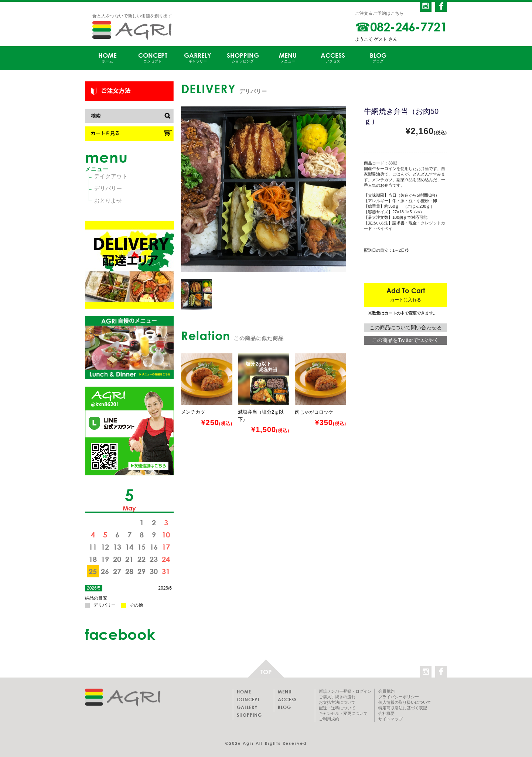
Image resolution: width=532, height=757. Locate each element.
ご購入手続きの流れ (337, 697)
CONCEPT (153, 58)
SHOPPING (243, 58)
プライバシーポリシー (399, 697)
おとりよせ (108, 201)
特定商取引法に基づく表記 (403, 708)
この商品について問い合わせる (406, 327)
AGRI (132, 30)
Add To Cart (406, 294)
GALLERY (247, 707)
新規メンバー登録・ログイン (345, 691)
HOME (108, 58)
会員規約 (386, 691)
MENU (288, 58)
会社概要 (386, 713)
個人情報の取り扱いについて (405, 702)
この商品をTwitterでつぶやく (405, 340)
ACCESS (333, 58)
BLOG (378, 58)
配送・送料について (337, 708)
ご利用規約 (329, 719)
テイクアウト (111, 176)
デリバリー (108, 188)
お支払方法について (337, 702)
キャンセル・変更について (343, 713)
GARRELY (198, 58)
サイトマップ (391, 719)
